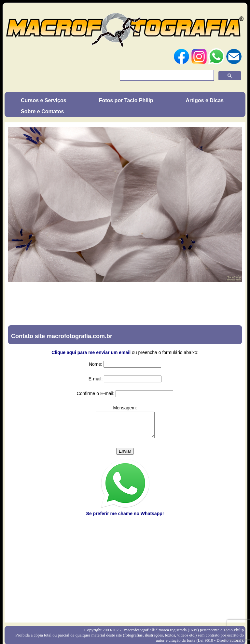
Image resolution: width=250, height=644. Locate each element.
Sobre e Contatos (42, 111)
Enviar (125, 456)
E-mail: (96, 379)
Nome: (96, 364)
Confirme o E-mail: (96, 393)
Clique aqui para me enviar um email (91, 352)
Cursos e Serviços (44, 100)
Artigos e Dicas (204, 100)
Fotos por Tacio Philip (126, 100)
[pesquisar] (166, 75)
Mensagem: (125, 408)
